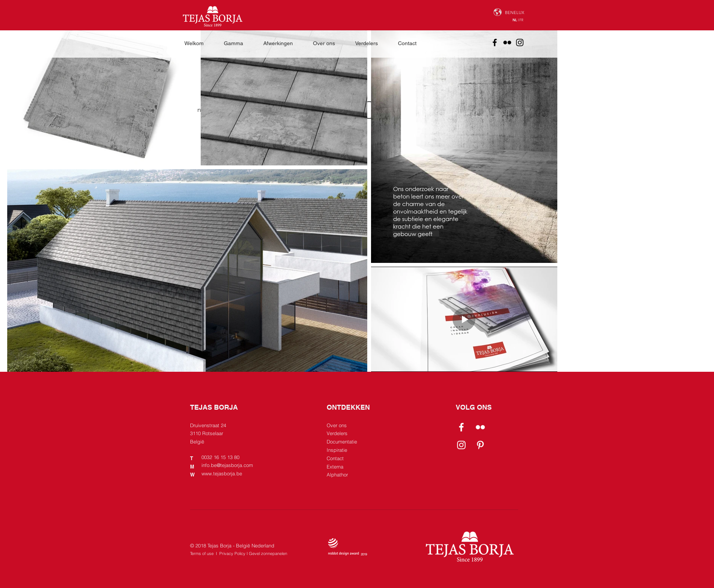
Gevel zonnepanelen (268, 553)
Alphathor (337, 475)
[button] (238, 43)
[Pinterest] (480, 445)
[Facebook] (495, 42)
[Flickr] (507, 42)
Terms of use (202, 553)
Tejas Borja (219, 546)
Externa (335, 467)
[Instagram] (520, 42)
